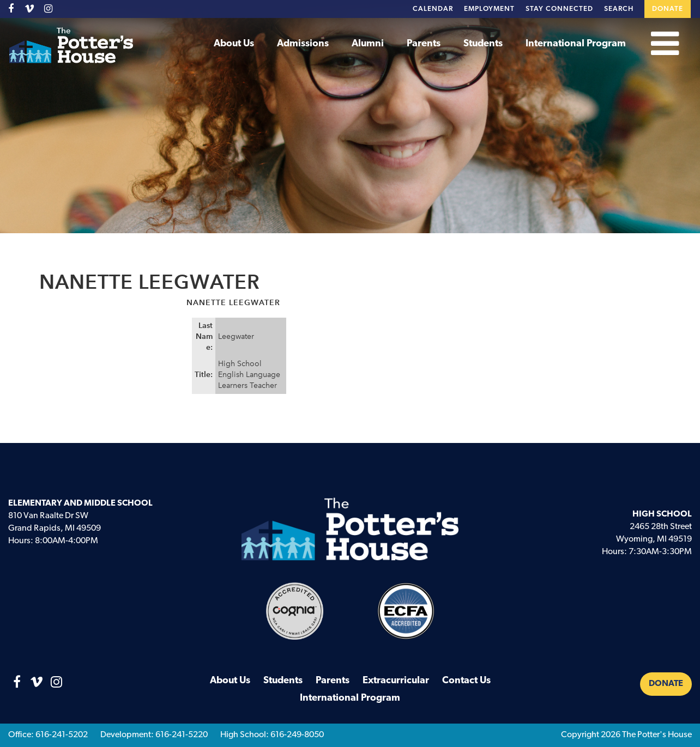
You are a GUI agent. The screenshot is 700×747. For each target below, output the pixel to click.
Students (483, 44)
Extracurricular (396, 681)
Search (619, 9)
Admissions (303, 44)
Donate (668, 9)
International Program (576, 44)
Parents (424, 44)
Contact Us (466, 681)
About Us (234, 44)
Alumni (368, 44)
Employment (489, 9)
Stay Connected (559, 9)
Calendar (433, 9)
